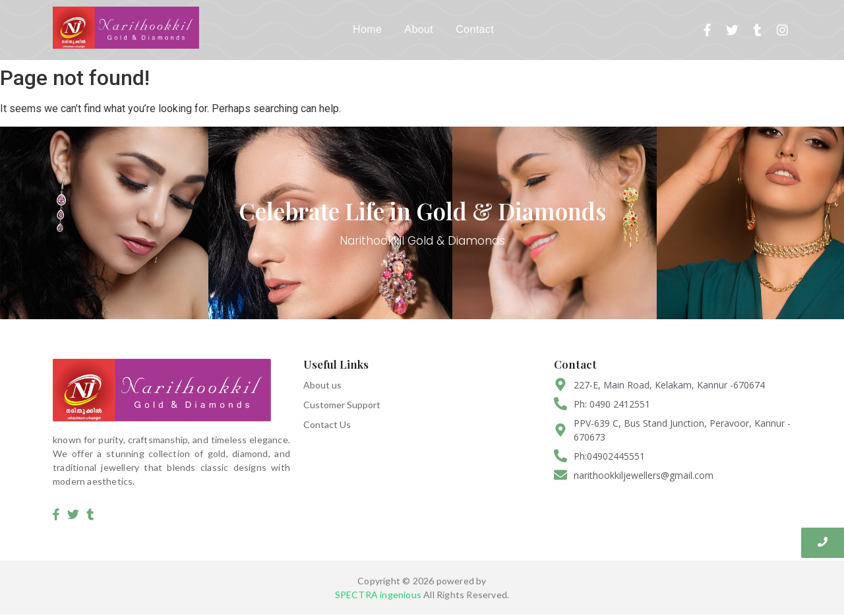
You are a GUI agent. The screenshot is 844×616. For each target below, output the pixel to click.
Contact (475, 29)
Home (367, 29)
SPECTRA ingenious (378, 595)
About (419, 29)
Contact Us (327, 424)
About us (322, 385)
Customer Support (342, 405)
